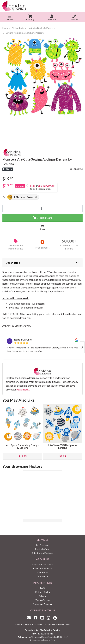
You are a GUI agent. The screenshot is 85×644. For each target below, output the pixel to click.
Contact (74, 18)
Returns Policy (43, 592)
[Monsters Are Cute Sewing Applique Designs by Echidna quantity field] (42, 208)
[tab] (42, 262)
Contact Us (42, 576)
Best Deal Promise (43, 568)
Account (52, 18)
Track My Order (42, 549)
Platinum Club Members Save (16, 247)
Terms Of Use (42, 600)
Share (42, 228)
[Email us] (30, 618)
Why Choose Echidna (43, 564)
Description (13, 263)
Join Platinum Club (46, 186)
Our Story (42, 572)
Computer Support (42, 604)
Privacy (43, 596)
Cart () (30, 18)
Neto (53, 640)
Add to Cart (43, 218)
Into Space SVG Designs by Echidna (63, 446)
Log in (33, 186)
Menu (10, 18)
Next (82, 347)
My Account (42, 545)
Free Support (42, 248)
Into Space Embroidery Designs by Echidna (22, 446)
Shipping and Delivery (42, 553)
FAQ (42, 588)
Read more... (23, 389)
